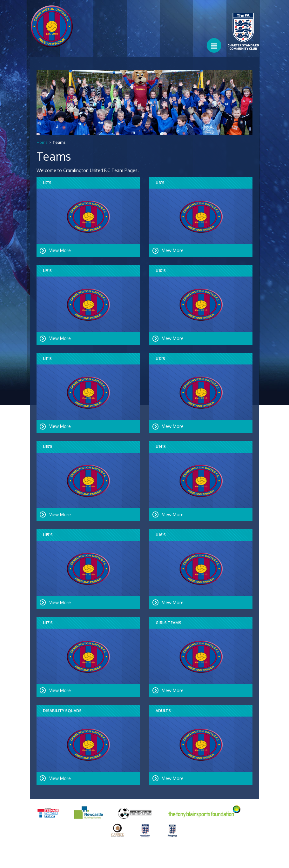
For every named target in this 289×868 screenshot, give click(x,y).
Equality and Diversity (81, 858)
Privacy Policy (43, 858)
